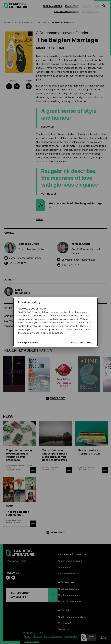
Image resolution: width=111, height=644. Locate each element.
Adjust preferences (28, 343)
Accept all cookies (82, 343)
